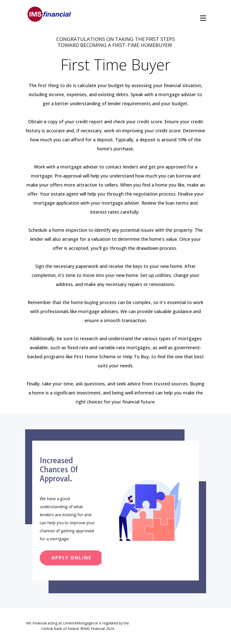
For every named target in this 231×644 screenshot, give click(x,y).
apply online (72, 558)
